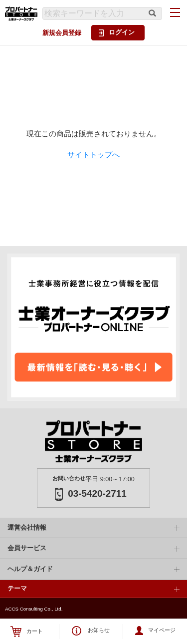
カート (27, 632)
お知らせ (91, 631)
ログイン (117, 32)
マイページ (155, 631)
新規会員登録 (62, 33)
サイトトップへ (93, 155)
